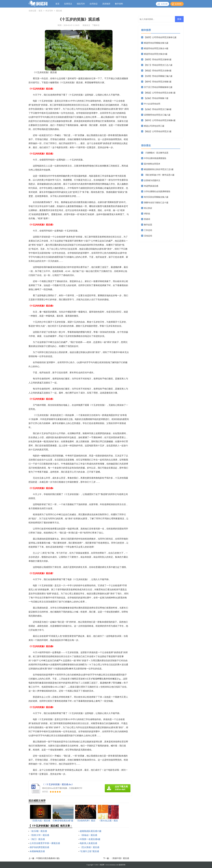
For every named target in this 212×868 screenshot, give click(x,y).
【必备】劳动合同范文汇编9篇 (158, 109)
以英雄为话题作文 (152, 180)
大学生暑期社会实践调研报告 (157, 191)
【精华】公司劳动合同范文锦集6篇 (160, 120)
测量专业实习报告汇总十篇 (156, 203)
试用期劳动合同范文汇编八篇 (157, 115)
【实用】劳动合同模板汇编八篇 (158, 76)
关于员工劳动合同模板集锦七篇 (158, 87)
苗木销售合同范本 (152, 164)
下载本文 (96, 25)
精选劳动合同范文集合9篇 (156, 54)
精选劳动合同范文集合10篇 (156, 48)
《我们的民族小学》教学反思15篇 (159, 175)
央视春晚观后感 (37, 851)
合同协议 (94, 4)
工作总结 (148, 230)
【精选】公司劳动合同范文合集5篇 (160, 93)
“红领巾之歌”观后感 (89, 851)
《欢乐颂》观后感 (38, 831)
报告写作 (81, 4)
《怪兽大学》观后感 (39, 835)
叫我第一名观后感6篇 (90, 839)
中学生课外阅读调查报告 (155, 158)
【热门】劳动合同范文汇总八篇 (158, 65)
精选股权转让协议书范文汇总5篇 (159, 169)
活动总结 (148, 236)
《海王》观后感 (37, 839)
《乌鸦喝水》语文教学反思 (156, 153)
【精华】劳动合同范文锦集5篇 (158, 82)
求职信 (147, 214)
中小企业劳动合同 (152, 104)
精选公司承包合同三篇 (154, 126)
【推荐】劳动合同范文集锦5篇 (158, 60)
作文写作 (49, 11)
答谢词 (147, 219)
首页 (57, 4)
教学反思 (148, 225)
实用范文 (68, 4)
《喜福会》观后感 (88, 835)
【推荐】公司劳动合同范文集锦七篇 (160, 37)
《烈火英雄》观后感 (90, 847)
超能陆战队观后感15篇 (91, 831)
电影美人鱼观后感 (88, 843)
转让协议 (148, 208)
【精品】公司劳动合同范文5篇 (158, 131)
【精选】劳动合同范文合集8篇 (158, 71)
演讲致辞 (106, 4)
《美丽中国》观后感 (120, 858)
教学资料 (119, 4)
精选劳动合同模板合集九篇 (156, 43)
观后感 (59, 11)
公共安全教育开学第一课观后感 (45, 843)
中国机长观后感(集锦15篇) (48, 858)
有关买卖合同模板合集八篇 (156, 197)
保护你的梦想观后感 (39, 847)
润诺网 (102, 865)
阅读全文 (86, 25)
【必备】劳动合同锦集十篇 (156, 98)
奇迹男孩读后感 (151, 186)
